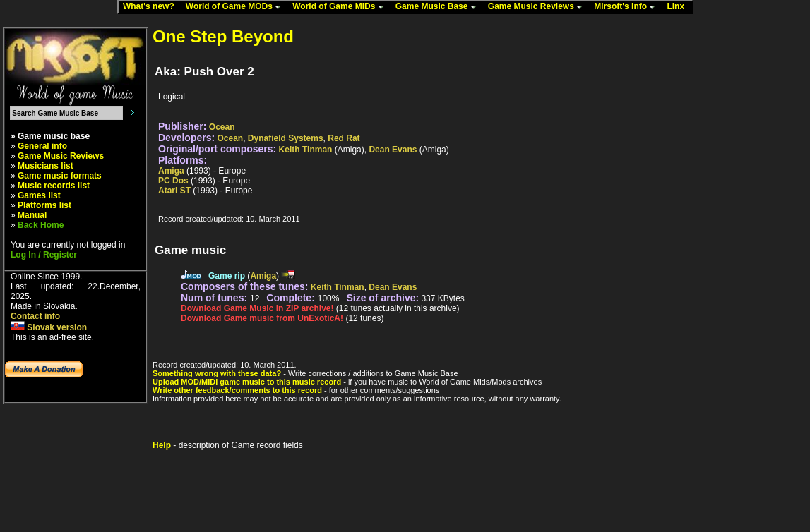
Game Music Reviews (538, 7)
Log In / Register (44, 255)
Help (162, 445)
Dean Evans (393, 150)
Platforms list (44, 205)
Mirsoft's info (628, 7)
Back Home (41, 225)
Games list (39, 195)
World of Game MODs (237, 7)
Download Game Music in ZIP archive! (257, 308)
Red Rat (344, 138)
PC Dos (173, 181)
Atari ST (174, 191)
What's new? (152, 7)
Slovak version (49, 327)
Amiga (171, 171)
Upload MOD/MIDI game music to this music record (247, 382)
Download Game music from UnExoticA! (262, 318)
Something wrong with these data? (217, 373)
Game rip (227, 276)
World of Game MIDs (341, 7)
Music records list (54, 186)
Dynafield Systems (286, 138)
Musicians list (46, 166)
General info (42, 146)
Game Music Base (439, 7)
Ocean (222, 127)
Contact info (35, 316)
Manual (32, 215)
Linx (679, 7)
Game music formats (60, 176)
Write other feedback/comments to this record (237, 390)
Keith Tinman (306, 150)
